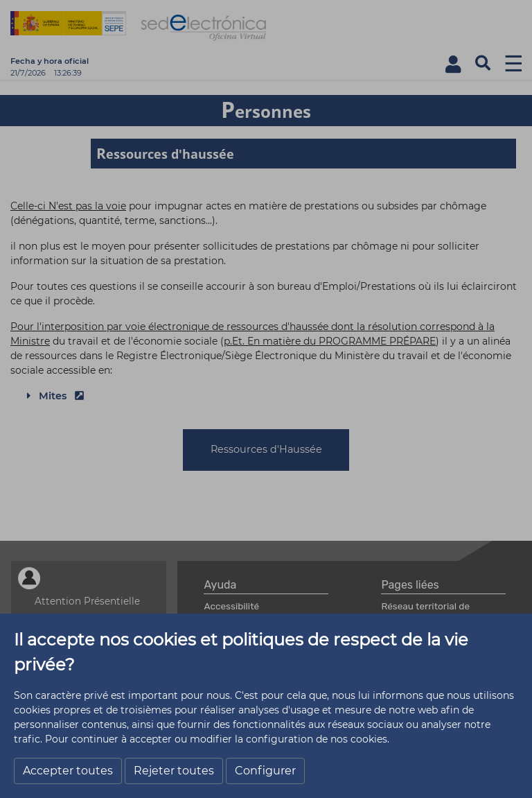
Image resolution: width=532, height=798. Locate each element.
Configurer (265, 771)
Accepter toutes (68, 771)
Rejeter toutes (174, 771)
